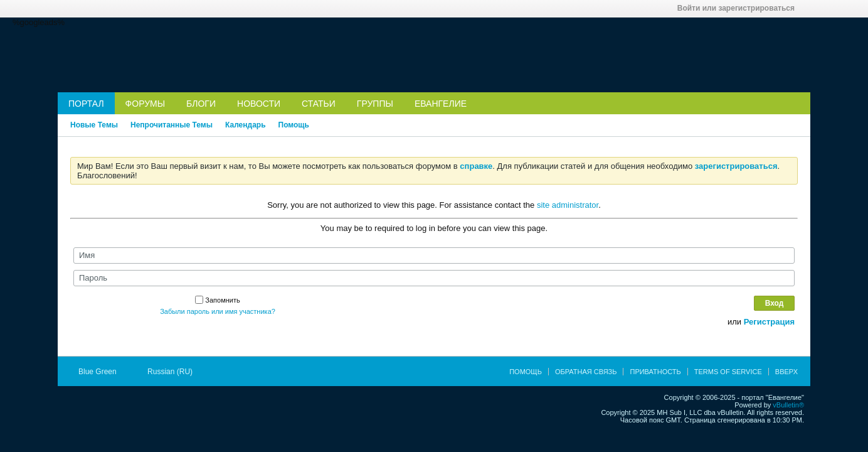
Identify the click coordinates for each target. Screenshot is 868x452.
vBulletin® (788, 405)
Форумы (146, 104)
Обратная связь (586, 372)
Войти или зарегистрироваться (740, 8)
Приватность (655, 372)
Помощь (294, 125)
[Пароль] (434, 278)
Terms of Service (728, 372)
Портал (86, 104)
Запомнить (217, 300)
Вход (775, 303)
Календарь (246, 125)
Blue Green (102, 372)
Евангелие (441, 104)
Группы (375, 104)
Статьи (319, 104)
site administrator (568, 205)
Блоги (201, 104)
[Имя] (434, 256)
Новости (259, 104)
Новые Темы (94, 125)
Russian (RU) (174, 372)
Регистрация (769, 322)
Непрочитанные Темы (172, 125)
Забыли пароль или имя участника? (218, 311)
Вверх (786, 372)
